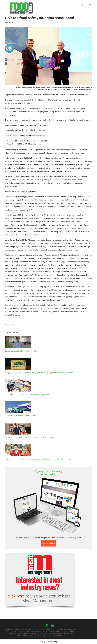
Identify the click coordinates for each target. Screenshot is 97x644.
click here (44, 633)
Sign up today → (48, 543)
